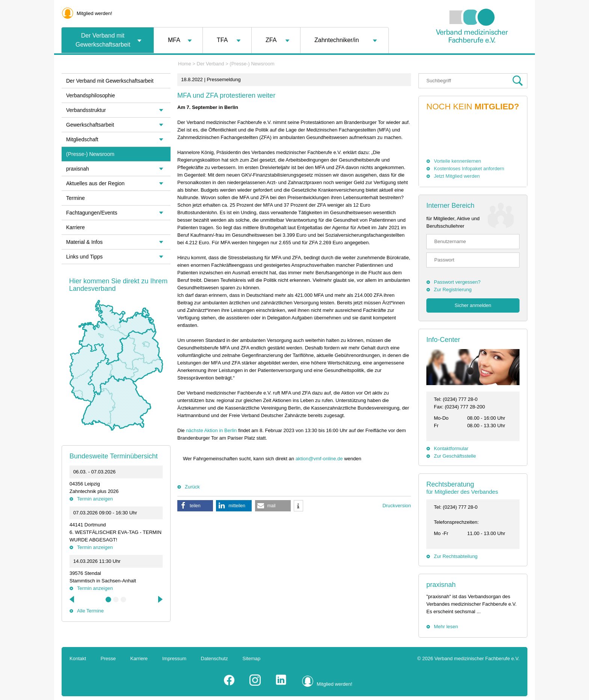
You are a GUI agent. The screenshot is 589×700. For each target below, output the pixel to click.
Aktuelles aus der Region (95, 183)
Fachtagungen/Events (92, 213)
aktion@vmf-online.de (319, 459)
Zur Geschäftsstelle (455, 456)
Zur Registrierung (453, 290)
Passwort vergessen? (457, 282)
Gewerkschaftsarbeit (90, 125)
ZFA (271, 40)
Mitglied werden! (94, 13)
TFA (222, 40)
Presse (108, 658)
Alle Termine (90, 611)
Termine (76, 198)
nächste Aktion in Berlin (211, 430)
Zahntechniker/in (337, 40)
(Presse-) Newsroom (252, 64)
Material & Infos (84, 242)
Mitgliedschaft (82, 139)
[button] (195, 506)
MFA (174, 40)
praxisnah (441, 585)
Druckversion (397, 506)
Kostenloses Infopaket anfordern (469, 169)
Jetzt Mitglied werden (457, 176)
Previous (72, 599)
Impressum (174, 658)
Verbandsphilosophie (91, 95)
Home (185, 64)
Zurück (192, 487)
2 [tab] (116, 600)
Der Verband (211, 64)
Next (160, 599)
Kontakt (78, 658)
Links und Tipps (84, 257)
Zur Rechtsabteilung (456, 556)
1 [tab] (109, 600)
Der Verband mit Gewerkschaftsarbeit (103, 40)
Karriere (76, 227)
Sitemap (252, 658)
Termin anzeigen (95, 499)
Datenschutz (214, 658)
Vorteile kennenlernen (458, 161)
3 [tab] (124, 600)
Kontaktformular (451, 448)
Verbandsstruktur (86, 110)
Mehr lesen (446, 627)
